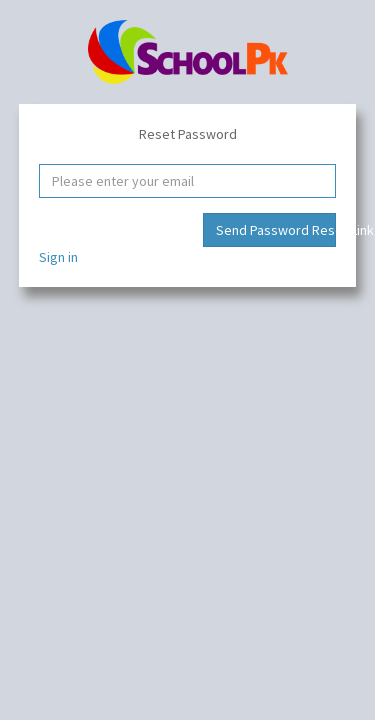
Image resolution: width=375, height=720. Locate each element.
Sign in (58, 257)
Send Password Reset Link (276, 230)
